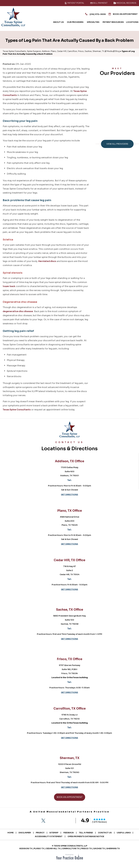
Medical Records (125, 3)
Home (8, 833)
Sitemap (54, 833)
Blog (117, 51)
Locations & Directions (69, 446)
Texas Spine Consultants (17, 410)
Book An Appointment (122, 14)
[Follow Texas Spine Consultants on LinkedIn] (59, 821)
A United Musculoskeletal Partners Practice (70, 812)
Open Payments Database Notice (86, 836)
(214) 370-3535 (91, 14)
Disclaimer (23, 833)
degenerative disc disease (18, 311)
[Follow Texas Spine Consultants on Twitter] (43, 821)
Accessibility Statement (48, 836)
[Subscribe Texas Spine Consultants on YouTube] (66, 821)
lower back (9, 286)
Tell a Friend (87, 833)
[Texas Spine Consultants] (13, 17)
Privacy (39, 833)
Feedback (69, 833)
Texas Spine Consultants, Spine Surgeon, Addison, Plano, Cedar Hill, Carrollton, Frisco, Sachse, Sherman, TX (54, 51)
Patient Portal (74, 3)
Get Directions (69, 495)
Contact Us (106, 833)
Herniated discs (47, 261)
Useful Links (126, 833)
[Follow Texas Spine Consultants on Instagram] (51, 821)
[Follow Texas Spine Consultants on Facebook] (36, 821)
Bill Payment (99, 3)
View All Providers (117, 144)
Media (110, 51)
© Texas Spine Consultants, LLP (69, 846)
